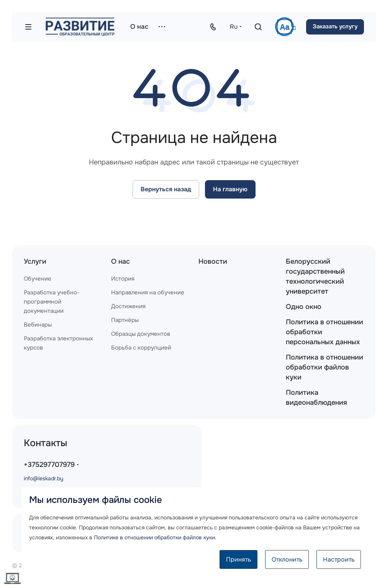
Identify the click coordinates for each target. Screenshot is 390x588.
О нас (120, 261)
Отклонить (287, 559)
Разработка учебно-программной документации (52, 302)
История (123, 279)
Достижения (128, 306)
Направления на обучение (148, 292)
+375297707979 (49, 465)
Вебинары (38, 325)
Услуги (35, 261)
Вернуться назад (166, 189)
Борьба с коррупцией (141, 348)
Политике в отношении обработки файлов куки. (155, 537)
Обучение (38, 279)
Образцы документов (141, 334)
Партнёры (125, 320)
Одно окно (304, 307)
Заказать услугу (335, 26)
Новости (213, 261)
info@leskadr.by (43, 478)
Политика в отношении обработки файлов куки (324, 367)
